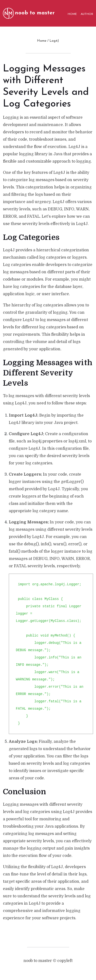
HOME (72, 14)
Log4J (54, 41)
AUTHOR (87, 14)
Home (42, 41)
